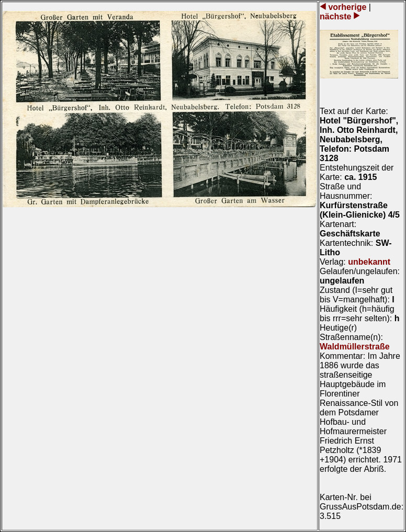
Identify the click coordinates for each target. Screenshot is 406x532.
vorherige (347, 7)
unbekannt (369, 262)
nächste (337, 16)
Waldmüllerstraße (355, 347)
